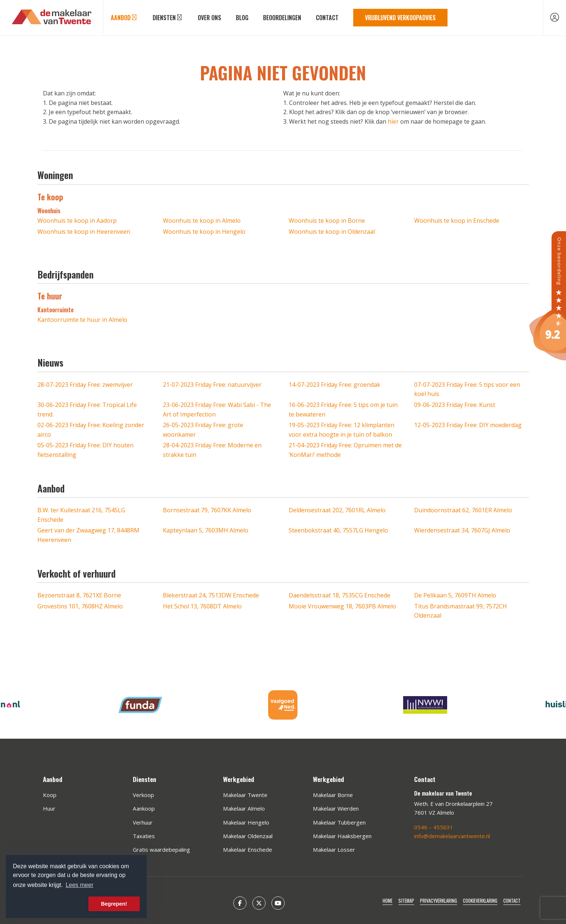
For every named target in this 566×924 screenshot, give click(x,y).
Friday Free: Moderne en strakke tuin (212, 450)
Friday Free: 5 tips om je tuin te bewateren (343, 410)
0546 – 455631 (434, 827)
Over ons (209, 18)
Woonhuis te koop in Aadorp (77, 221)
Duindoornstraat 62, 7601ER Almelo (463, 510)
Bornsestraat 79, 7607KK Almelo (207, 510)
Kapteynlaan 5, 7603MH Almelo (206, 530)
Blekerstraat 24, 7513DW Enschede (211, 595)
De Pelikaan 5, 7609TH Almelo (455, 595)
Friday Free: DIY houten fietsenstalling (85, 450)
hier (393, 121)
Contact (327, 18)
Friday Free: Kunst (455, 405)
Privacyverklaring (439, 901)
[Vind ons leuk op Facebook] (240, 903)
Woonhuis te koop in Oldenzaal (332, 232)
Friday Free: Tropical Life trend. (87, 410)
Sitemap (406, 901)
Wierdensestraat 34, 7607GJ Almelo (462, 530)
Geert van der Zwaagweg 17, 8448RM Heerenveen (88, 535)
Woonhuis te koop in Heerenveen (84, 232)
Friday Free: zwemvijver (85, 385)
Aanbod (124, 18)
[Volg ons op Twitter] (259, 903)
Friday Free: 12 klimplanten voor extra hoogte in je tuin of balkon (342, 430)
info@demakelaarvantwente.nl (452, 836)
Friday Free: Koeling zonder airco (91, 430)
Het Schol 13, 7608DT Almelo (202, 606)
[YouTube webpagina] (278, 903)
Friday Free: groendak (335, 385)
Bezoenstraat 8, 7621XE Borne (79, 595)
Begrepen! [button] (114, 904)
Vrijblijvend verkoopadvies (400, 18)
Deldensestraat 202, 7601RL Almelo (337, 510)
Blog (242, 18)
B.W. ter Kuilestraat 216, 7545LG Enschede (81, 515)
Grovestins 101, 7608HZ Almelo (80, 606)
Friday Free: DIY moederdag (468, 425)
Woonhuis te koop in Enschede (457, 221)
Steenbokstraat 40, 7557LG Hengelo (338, 530)
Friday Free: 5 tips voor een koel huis (467, 389)
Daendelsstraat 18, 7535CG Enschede (339, 595)
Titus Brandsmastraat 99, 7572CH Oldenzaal (461, 611)
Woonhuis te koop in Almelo (202, 221)
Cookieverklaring (480, 901)
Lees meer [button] (80, 885)
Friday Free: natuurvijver (212, 385)
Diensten (168, 18)
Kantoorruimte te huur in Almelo (82, 320)
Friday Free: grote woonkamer (203, 430)
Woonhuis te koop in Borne (327, 221)
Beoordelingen (282, 18)
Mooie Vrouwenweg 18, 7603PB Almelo (342, 606)
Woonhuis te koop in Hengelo (204, 232)
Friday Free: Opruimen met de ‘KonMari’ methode (345, 450)
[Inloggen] (555, 18)
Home (388, 901)
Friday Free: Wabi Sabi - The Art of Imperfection (217, 410)
